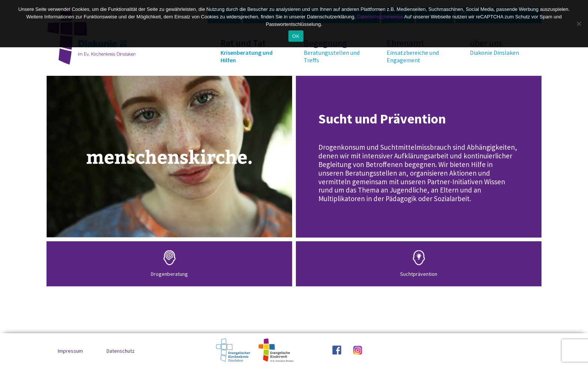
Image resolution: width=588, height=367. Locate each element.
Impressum (70, 351)
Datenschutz (121, 351)
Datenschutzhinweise (380, 17)
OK (296, 36)
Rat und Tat (249, 51)
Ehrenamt (415, 51)
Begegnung (332, 51)
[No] (579, 24)
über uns (498, 47)
